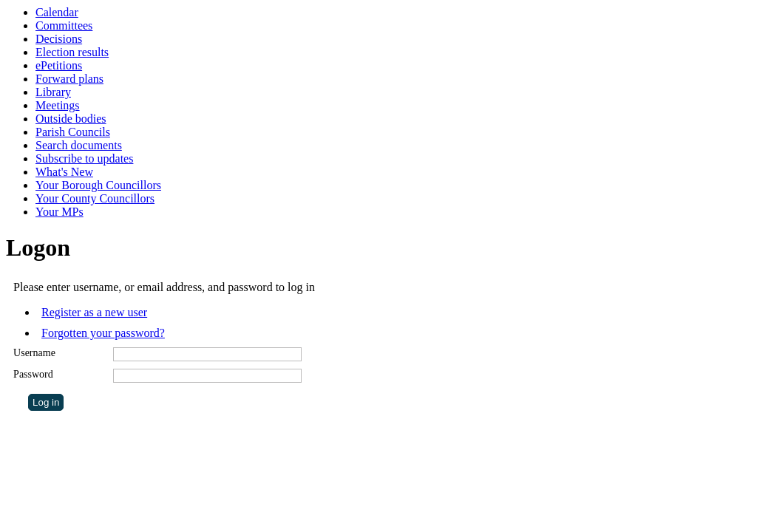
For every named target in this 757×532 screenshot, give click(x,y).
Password (33, 374)
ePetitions (59, 65)
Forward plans (69, 79)
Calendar (57, 12)
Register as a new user (94, 312)
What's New (64, 172)
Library (53, 92)
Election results (72, 52)
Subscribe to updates (84, 158)
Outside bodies (71, 119)
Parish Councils (73, 132)
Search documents (79, 145)
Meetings (58, 105)
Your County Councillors (95, 198)
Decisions (59, 39)
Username (34, 353)
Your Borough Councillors (98, 185)
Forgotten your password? (103, 333)
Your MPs (60, 212)
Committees (64, 25)
